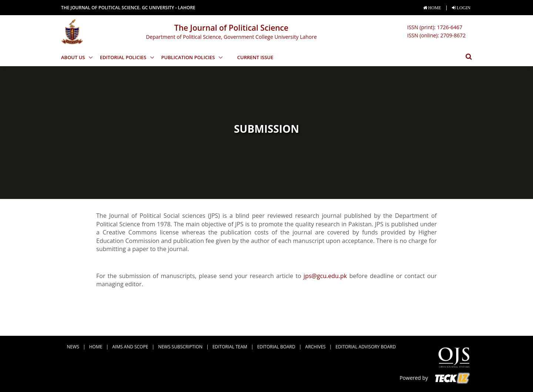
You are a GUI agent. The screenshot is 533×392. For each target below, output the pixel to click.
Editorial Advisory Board (366, 347)
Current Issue (255, 57)
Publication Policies (189, 57)
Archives (316, 347)
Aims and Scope (130, 347)
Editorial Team (230, 347)
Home (96, 347)
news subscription (180, 347)
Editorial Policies (124, 57)
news (73, 347)
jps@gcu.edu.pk (325, 276)
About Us (74, 57)
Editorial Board (276, 347)
